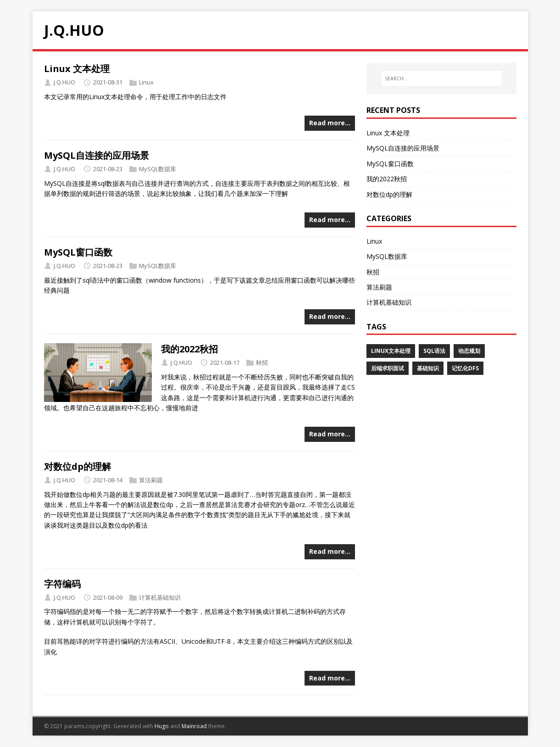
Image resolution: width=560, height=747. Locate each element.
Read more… (330, 123)
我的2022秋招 (189, 349)
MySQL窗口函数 (78, 252)
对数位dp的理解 (78, 466)
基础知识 (428, 368)
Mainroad (194, 726)
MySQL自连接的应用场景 (97, 155)
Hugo (162, 726)
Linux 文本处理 (77, 69)
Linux (146, 82)
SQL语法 (434, 351)
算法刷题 (151, 480)
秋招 (262, 362)
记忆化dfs (465, 368)
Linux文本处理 (391, 351)
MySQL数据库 (158, 169)
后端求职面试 (388, 368)
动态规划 (469, 351)
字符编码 (62, 584)
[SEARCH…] (441, 78)
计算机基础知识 (160, 597)
